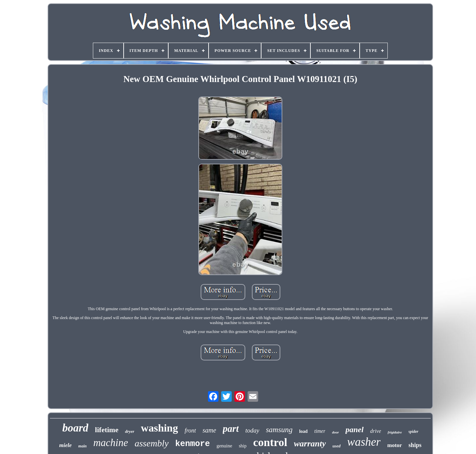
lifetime (107, 430)
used (337, 446)
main (82, 446)
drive (376, 431)
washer (364, 442)
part (231, 429)
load (303, 431)
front (190, 431)
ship (242, 446)
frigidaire (395, 432)
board (75, 428)
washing (159, 428)
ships (415, 445)
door (335, 432)
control (270, 442)
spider (414, 432)
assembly (152, 443)
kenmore (193, 444)
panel (355, 430)
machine (111, 443)
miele (65, 445)
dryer (130, 431)
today (252, 430)
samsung (279, 430)
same (209, 430)
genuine (224, 446)
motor (394, 445)
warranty (310, 444)
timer (320, 431)
